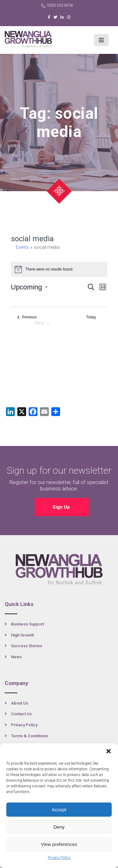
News (16, 657)
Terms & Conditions (29, 736)
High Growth (22, 635)
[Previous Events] (27, 317)
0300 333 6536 (57, 6)
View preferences (59, 844)
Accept (59, 810)
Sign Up (62, 507)
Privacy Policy (59, 858)
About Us (20, 703)
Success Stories (27, 646)
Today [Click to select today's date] (91, 317)
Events (22, 247)
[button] (109, 751)
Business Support (28, 624)
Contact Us (21, 714)
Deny (59, 827)
